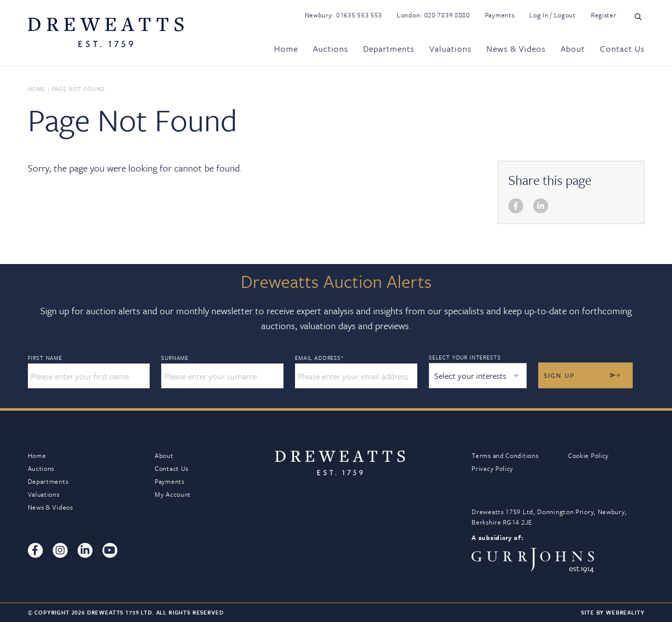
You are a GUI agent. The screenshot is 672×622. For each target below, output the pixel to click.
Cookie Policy (588, 455)
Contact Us (622, 48)
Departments (389, 48)
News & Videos (516, 48)
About (573, 48)
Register (604, 15)
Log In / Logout (553, 15)
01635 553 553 (359, 15)
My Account (173, 494)
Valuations (450, 48)
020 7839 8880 (447, 15)
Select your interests (465, 357)
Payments (500, 15)
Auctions (331, 48)
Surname (175, 358)
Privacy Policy (492, 468)
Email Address (320, 358)
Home (286, 48)
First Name (45, 358)
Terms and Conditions (505, 455)
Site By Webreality (613, 612)
